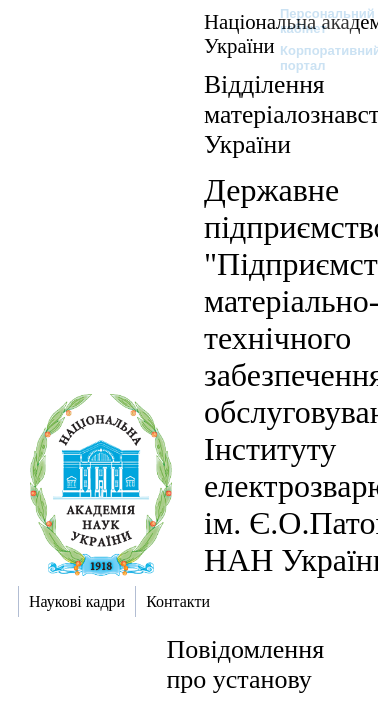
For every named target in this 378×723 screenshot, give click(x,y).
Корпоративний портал (317, 58)
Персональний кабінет (317, 21)
